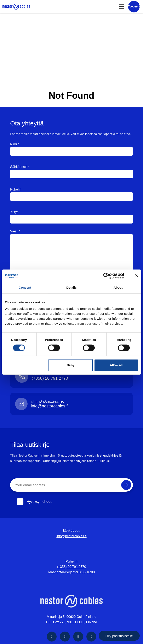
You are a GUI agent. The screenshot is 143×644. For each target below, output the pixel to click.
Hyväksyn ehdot (34, 502)
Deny (71, 365)
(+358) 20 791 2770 (71, 567)
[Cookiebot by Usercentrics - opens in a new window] (110, 276)
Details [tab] (71, 287)
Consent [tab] (25, 287)
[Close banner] (137, 276)
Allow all (116, 365)
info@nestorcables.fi (71, 536)
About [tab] (118, 287)
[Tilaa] (126, 485)
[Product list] (134, 7)
